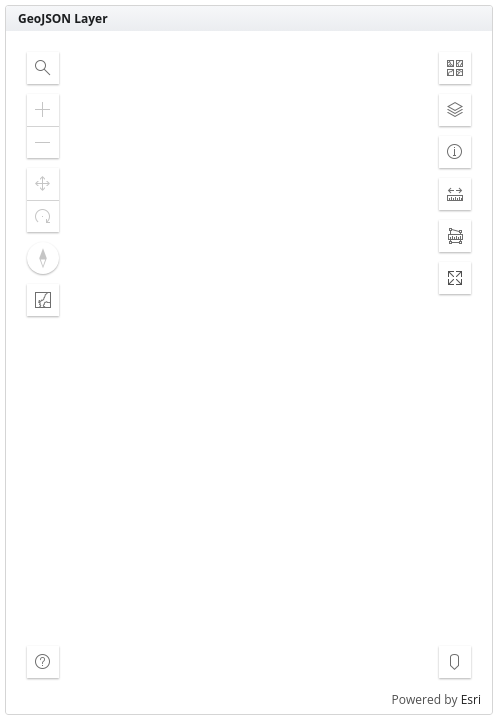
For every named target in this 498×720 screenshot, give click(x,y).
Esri (471, 699)
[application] (249, 372)
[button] (43, 68)
